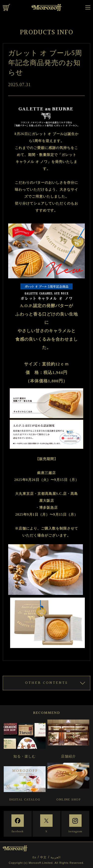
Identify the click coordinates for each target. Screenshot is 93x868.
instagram (75, 832)
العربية (56, 857)
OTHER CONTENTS (46, 683)
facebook (18, 832)
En (34, 857)
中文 (43, 857)
